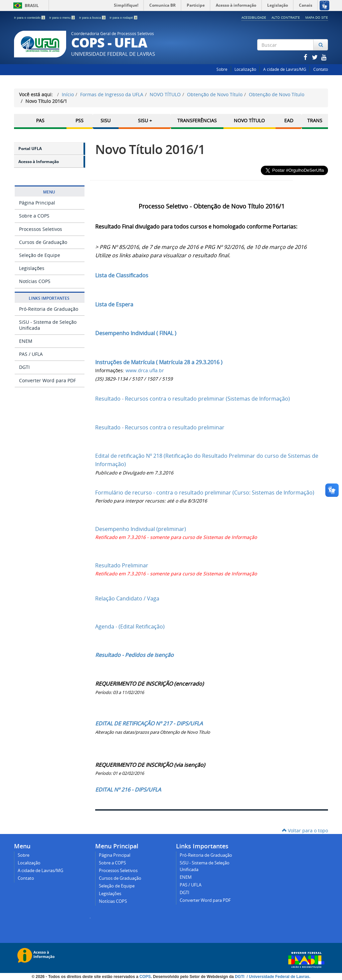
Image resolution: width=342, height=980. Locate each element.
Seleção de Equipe (40, 255)
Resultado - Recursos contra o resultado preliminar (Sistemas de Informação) (193, 399)
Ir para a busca (93, 18)
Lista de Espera (114, 304)
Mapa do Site (317, 17)
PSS (79, 120)
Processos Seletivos (41, 229)
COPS (145, 977)
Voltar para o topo (305, 830)
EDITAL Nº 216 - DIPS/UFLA (128, 790)
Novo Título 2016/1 (150, 149)
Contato (321, 69)
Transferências (197, 120)
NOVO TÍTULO (165, 94)
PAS (40, 120)
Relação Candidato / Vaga (127, 598)
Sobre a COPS (34, 216)
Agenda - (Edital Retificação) (130, 626)
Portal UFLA (30, 149)
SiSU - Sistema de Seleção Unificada (48, 325)
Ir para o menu (62, 18)
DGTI (24, 367)
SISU (106, 120)
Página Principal (37, 203)
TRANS (315, 120)
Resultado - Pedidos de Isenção (134, 655)
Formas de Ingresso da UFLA (112, 94)
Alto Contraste (286, 17)
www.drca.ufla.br (145, 370)
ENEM (26, 341)
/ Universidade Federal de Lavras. (278, 977)
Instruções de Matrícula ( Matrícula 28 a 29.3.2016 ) (159, 362)
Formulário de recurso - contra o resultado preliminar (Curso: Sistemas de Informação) (205, 493)
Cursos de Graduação (43, 242)
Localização (245, 69)
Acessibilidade (254, 17)
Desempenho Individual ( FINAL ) (136, 333)
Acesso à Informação (39, 162)
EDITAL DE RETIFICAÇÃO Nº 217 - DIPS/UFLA (149, 723)
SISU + (145, 120)
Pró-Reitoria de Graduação (49, 309)
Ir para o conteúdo (30, 18)
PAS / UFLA (31, 354)
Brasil (25, 6)
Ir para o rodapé (123, 18)
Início (68, 94)
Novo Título (249, 120)
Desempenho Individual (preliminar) (141, 529)
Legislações (32, 268)
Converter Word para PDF (47, 380)
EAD (289, 120)
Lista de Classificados (122, 275)
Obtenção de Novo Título (215, 94)
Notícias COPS (35, 281)
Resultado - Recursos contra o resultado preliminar (160, 427)
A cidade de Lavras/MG (285, 69)
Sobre (222, 69)
